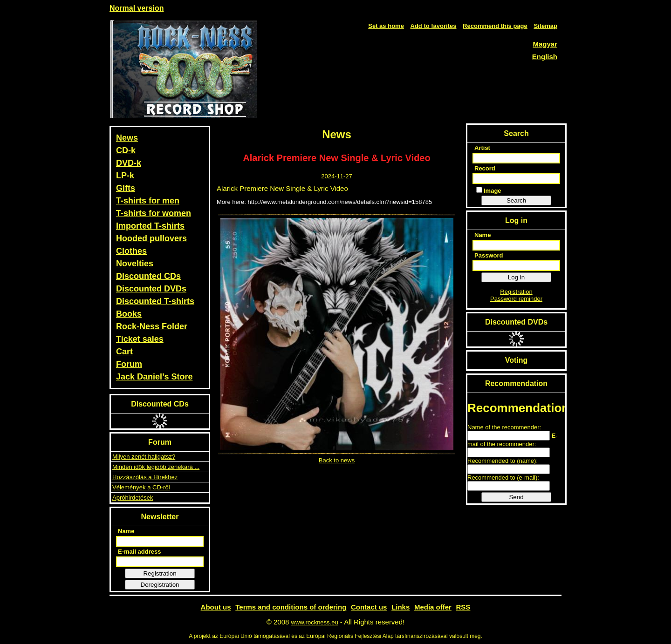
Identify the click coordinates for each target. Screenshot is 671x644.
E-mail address (140, 552)
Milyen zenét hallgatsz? (144, 457)
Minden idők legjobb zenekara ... (156, 467)
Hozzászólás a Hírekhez (145, 477)
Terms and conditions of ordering (291, 607)
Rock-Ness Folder (152, 326)
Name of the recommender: (504, 427)
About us (216, 607)
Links (401, 607)
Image (489, 190)
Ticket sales (140, 339)
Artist (482, 148)
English (545, 57)
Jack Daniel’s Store (154, 377)
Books (129, 314)
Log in (516, 277)
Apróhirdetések (133, 498)
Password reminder (516, 299)
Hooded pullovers (151, 238)
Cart (124, 352)
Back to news (337, 460)
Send (516, 497)
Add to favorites (434, 26)
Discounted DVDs (151, 289)
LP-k (125, 176)
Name (126, 531)
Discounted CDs (148, 276)
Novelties (135, 264)
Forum (129, 364)
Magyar (545, 44)
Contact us (369, 607)
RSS (463, 607)
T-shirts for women (154, 213)
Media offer (433, 607)
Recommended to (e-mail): (503, 478)
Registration (160, 573)
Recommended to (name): (503, 461)
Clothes (131, 251)
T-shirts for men (148, 201)
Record (485, 168)
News (127, 138)
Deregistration (160, 585)
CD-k (126, 150)
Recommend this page (495, 26)
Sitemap (545, 26)
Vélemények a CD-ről (141, 487)
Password (489, 255)
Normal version (137, 8)
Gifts (126, 188)
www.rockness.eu (315, 622)
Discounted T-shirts (155, 301)
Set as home (386, 26)
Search (516, 200)
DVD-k (129, 163)
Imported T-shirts (150, 226)
